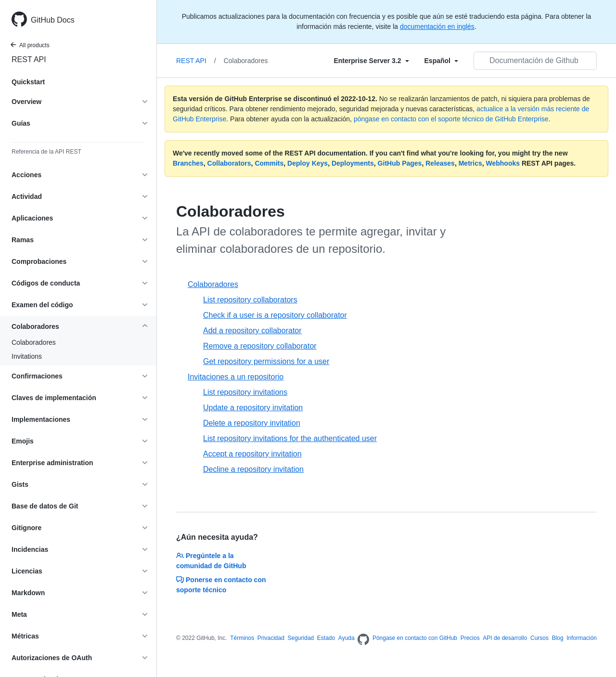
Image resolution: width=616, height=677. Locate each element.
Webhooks (503, 163)
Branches (188, 163)
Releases (440, 163)
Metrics (470, 163)
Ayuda (346, 638)
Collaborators (229, 163)
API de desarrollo (505, 638)
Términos (242, 638)
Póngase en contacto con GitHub (415, 638)
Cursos (539, 638)
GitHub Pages (400, 163)
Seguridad (301, 638)
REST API (29, 59)
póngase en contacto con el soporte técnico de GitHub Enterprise (451, 119)
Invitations (27, 356)
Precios (470, 638)
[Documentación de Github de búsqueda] (535, 61)
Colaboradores (34, 342)
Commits (269, 163)
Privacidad (271, 638)
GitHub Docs (53, 20)
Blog (558, 638)
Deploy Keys (308, 163)
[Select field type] (371, 61)
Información (582, 638)
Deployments (353, 163)
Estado (326, 638)
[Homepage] (363, 640)
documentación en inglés (437, 26)
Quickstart (28, 82)
